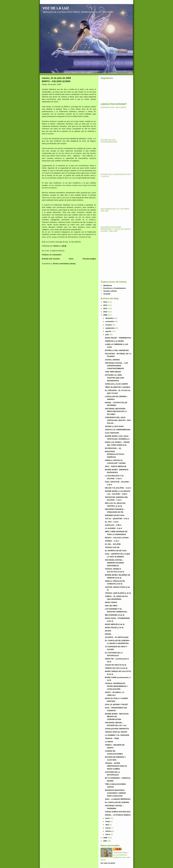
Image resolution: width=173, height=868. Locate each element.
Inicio (71, 259)
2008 (105, 838)
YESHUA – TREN (112, 738)
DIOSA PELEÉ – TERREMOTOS (118, 338)
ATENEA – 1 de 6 (112, 541)
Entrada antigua (89, 259)
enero (108, 834)
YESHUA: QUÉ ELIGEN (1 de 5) (118, 593)
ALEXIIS (107, 294)
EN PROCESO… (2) (113, 448)
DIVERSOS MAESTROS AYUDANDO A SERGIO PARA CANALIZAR (115, 793)
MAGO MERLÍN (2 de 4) (115, 624)
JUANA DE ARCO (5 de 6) (115, 665)
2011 (105, 308)
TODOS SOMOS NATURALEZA (118, 812)
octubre (109, 325)
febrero (109, 831)
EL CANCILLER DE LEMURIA (117, 802)
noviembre (110, 321)
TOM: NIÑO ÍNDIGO (113, 372)
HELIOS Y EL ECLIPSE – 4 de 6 (118, 488)
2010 (105, 312)
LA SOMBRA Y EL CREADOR (117, 735)
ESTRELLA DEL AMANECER (117, 350)
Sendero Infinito (110, 291)
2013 (105, 302)
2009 (105, 315)
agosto (109, 331)
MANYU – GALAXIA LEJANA (117, 538)
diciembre (110, 318)
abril (108, 825)
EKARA (108, 631)
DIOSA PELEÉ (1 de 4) (114, 628)
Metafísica (108, 285)
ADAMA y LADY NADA (114, 426)
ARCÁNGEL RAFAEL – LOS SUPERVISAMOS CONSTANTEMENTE (116, 366)
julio (107, 335)
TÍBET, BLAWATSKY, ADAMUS (117, 387)
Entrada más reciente (51, 259)
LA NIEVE (109, 742)
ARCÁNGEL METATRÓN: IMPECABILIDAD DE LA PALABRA (116, 411)
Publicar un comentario (52, 255)
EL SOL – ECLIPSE (113, 544)
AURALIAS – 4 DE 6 (113, 525)
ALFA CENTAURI (112, 433)
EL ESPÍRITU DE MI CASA (116, 551)
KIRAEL (108, 634)
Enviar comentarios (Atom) (64, 264)
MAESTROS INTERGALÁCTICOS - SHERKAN (115, 454)
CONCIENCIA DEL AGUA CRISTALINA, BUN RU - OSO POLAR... (118, 420)
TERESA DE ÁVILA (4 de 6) (116, 668)
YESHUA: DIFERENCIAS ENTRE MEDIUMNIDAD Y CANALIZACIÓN (116, 686)
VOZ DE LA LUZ (56, 8)
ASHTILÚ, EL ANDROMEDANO (118, 430)
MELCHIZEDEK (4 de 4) (115, 615)
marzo (108, 828)
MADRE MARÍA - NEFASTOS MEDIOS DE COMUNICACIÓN (117, 717)
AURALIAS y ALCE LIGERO (116, 384)
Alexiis (119, 849)
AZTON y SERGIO (112, 360)
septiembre (110, 328)
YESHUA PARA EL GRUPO (116, 732)
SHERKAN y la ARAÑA (114, 341)
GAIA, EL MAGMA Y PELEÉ (116, 704)
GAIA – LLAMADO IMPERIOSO (118, 799)
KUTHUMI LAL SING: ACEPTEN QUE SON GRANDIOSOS (114, 378)
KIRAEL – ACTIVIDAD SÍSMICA (118, 815)
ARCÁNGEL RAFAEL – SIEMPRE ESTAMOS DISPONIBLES (114, 563)
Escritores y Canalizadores (115, 288)
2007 (105, 841)
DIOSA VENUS (111, 602)
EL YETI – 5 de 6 (112, 522)
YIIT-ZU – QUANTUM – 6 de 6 (117, 519)
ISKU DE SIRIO (111, 606)
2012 (105, 305)
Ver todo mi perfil (108, 863)
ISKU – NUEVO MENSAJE (116, 466)
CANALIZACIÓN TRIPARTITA (117, 729)
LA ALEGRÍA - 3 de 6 (113, 528)
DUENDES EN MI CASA (115, 515)
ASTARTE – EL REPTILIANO (117, 637)
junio (108, 818)
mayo (108, 821)
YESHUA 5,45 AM (112, 547)
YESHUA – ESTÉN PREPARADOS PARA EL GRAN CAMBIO (116, 766)
